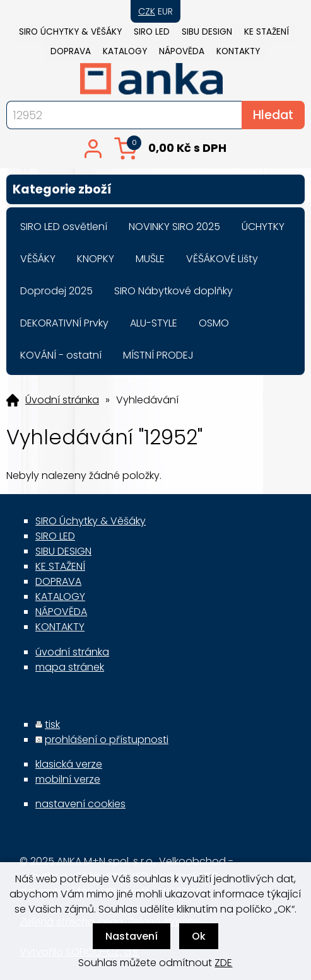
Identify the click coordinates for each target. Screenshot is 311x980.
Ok (199, 936)
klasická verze (69, 764)
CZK (147, 11)
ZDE (223, 963)
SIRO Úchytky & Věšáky (70, 32)
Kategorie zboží (155, 189)
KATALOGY (125, 51)
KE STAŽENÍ (267, 32)
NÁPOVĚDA (182, 51)
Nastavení (132, 936)
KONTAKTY (238, 51)
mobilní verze (68, 779)
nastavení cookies (80, 804)
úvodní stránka (72, 652)
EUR (165, 11)
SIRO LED (152, 32)
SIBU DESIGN (207, 32)
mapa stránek (70, 667)
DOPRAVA (71, 51)
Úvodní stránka (62, 400)
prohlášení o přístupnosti (107, 740)
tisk (52, 724)
